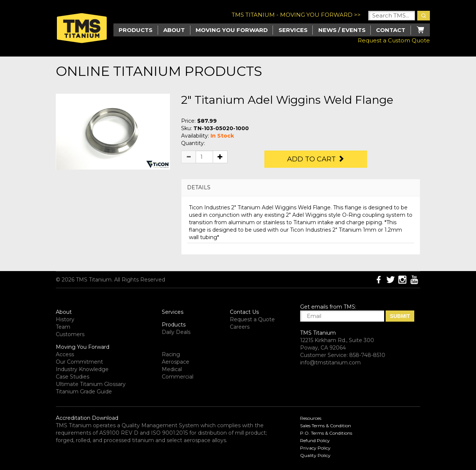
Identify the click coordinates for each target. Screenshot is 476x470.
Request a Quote (252, 319)
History (65, 319)
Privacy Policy (315, 448)
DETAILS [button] (199, 187)
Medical (172, 369)
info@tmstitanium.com (330, 363)
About (174, 30)
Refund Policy (315, 440)
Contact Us (244, 312)
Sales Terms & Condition (326, 426)
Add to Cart (316, 159)
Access (65, 354)
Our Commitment (79, 362)
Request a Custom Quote (394, 40)
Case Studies (73, 377)
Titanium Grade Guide (84, 392)
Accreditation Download (87, 418)
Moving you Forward (232, 30)
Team (63, 327)
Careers (240, 327)
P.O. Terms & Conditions (326, 433)
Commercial (178, 377)
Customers (70, 334)
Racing (171, 354)
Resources (311, 418)
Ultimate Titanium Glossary (91, 384)
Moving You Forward (83, 347)
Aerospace (176, 362)
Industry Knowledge (82, 369)
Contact (391, 30)
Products (174, 325)
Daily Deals (176, 332)
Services (293, 30)
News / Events (342, 30)
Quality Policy (315, 455)
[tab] (301, 188)
